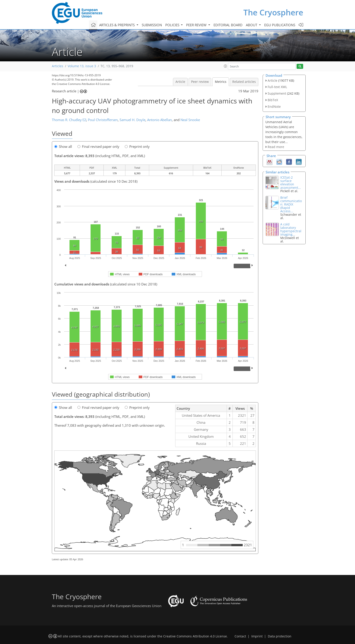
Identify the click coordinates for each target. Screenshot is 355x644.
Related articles (244, 82)
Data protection (280, 636)
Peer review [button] (197, 25)
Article (180, 82)
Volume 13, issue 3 (82, 66)
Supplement (277, 93)
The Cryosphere (273, 12)
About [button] (252, 25)
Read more (276, 147)
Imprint (257, 636)
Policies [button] (173, 25)
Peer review (200, 82)
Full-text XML (277, 87)
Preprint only (137, 146)
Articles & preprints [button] (117, 25)
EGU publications (280, 25)
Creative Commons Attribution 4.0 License (195, 636)
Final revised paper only (98, 146)
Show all (63, 146)
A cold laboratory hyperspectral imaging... (291, 229)
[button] (225, 66)
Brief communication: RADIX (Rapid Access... (291, 204)
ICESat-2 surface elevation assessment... (291, 182)
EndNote (274, 107)
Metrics (221, 82)
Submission (152, 25)
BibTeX (273, 100)
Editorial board (228, 25)
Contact (240, 636)
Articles (58, 66)
